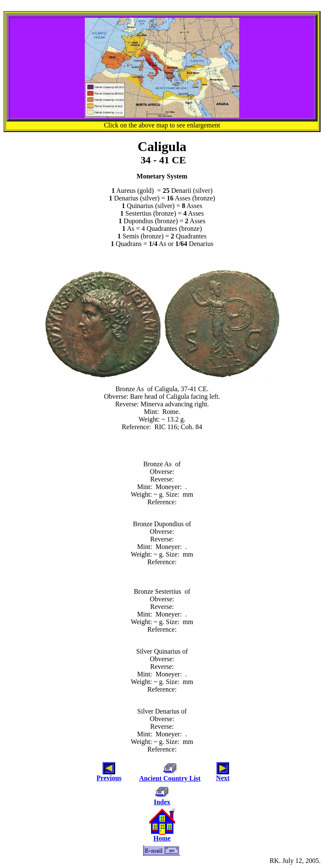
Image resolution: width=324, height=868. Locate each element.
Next (223, 778)
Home (162, 838)
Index (162, 802)
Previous (109, 778)
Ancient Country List (170, 778)
